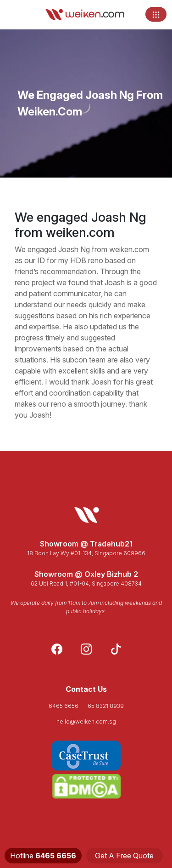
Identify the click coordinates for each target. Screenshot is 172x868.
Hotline (43, 856)
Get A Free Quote (124, 856)
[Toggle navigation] (156, 14)
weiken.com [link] (129, 249)
